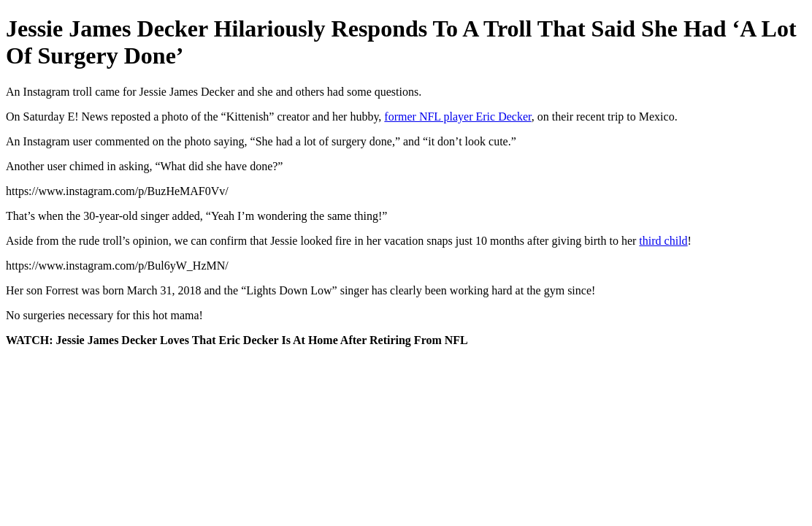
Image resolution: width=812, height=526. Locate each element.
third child (663, 241)
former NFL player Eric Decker (457, 117)
